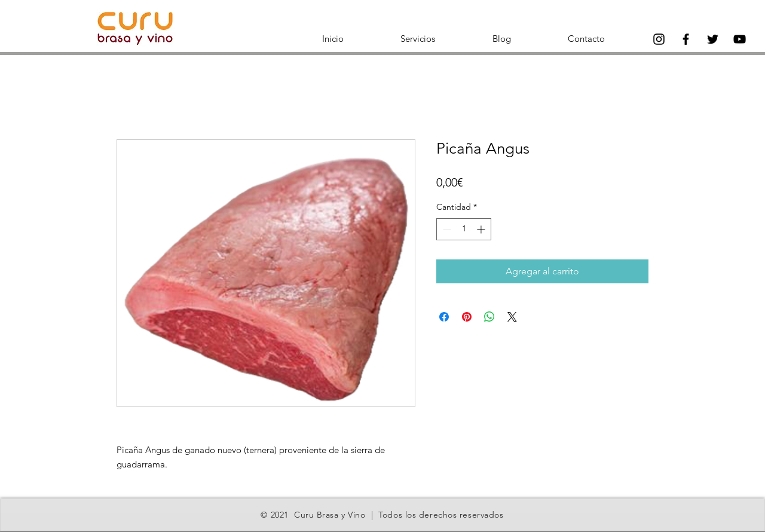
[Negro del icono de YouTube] (740, 39)
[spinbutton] (464, 229)
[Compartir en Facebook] (444, 317)
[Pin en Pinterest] (467, 317)
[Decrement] (446, 229)
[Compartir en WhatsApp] (489, 317)
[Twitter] (713, 39)
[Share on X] (512, 317)
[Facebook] (686, 39)
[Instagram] (659, 39)
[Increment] (482, 229)
